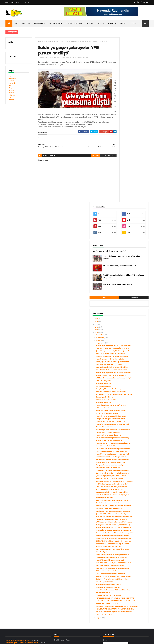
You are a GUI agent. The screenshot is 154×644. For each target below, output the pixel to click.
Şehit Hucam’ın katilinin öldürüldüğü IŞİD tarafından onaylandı (136, 119)
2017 (120, 166)
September (124, 185)
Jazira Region (56, 23)
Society (90, 23)
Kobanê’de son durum (127, 245)
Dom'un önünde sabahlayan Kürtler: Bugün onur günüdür (132, 462)
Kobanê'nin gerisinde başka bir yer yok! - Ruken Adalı (131, 454)
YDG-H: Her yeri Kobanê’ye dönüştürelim (129, 395)
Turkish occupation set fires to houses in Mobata (22, 606)
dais (51, 42)
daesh (47, 42)
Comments (140, 139)
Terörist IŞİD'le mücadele (128, 304)
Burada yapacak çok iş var (128, 264)
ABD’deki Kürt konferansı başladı (131, 520)
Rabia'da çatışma (125, 491)
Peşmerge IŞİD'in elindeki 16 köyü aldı (133, 218)
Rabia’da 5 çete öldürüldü (128, 536)
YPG (70, 42)
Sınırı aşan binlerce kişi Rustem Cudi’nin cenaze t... (130, 487)
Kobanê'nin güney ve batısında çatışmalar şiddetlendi (130, 188)
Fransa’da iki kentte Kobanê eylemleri (132, 483)
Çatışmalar (12, 95)
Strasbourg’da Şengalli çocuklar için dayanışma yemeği (132, 436)
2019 (120, 161)
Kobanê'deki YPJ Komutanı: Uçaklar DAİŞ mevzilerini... (132, 418)
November (124, 179)
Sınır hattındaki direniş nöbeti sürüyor (132, 415)
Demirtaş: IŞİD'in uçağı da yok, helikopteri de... (130, 296)
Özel (10, 97)
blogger (87, 155)
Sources (25, 2)
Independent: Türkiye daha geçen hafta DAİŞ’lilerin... (131, 324)
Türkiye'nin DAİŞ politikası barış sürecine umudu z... (130, 476)
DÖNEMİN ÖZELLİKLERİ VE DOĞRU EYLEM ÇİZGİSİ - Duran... (131, 559)
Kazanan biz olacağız (127, 548)
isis (58, 42)
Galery (123, 23)
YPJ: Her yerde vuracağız (128, 408)
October (123, 182)
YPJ (122, 139)
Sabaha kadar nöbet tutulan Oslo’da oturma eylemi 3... (131, 427)
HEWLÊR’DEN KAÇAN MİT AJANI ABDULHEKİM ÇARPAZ (131, 554)
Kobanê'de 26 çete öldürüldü (130, 328)
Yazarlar (11, 93)
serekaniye (64, 42)
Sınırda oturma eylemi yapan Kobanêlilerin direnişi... (129, 317)
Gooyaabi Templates (39, 641)
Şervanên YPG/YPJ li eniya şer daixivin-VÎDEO (130, 256)
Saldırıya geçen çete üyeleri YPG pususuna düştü (131, 214)
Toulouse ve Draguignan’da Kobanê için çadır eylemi (132, 528)
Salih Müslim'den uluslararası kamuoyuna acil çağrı (129, 516)
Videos (133, 23)
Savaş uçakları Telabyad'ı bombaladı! (132, 311)
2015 (120, 172)
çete (42, 42)
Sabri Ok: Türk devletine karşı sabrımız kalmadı (130, 226)
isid (55, 42)
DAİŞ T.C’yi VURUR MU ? (128, 578)
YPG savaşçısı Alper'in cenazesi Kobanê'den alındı (131, 307)
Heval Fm (11, 81)
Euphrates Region (74, 23)
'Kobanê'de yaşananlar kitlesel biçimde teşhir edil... (130, 467)
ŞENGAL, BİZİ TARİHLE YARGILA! (131, 562)
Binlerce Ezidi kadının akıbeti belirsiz (132, 361)
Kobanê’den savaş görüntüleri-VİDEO (132, 538)
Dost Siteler (12, 83)
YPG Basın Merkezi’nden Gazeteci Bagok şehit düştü (131, 239)
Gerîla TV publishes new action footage (19, 613)
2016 (120, 169)
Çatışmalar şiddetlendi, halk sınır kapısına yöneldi (130, 498)
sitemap (11, 100)
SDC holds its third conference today (18, 604)
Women (101, 23)
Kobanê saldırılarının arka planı (130, 267)
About (18, 2)
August (123, 582)
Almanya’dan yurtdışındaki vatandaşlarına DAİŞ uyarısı (129, 458)
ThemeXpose (17, 641)
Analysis (112, 23)
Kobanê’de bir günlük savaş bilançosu (132, 541)
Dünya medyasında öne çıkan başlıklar (132, 551)
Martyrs (26, 23)
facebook (104, 155)
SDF (16, 23)
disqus (95, 155)
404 (10, 86)
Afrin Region (40, 23)
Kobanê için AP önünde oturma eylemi (133, 321)
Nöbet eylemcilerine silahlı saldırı (131, 283)
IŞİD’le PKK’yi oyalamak (128, 243)
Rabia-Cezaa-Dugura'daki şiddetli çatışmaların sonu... (131, 331)
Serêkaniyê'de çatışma (127, 248)
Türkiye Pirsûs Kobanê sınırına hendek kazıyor (130, 235)
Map (13, 2)
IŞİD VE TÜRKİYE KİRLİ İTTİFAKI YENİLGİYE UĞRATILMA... (131, 570)
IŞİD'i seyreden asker (127, 276)
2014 (120, 174)
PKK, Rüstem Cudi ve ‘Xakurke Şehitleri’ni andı (130, 391)
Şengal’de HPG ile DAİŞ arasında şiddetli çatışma (130, 432)
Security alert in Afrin (13, 611)
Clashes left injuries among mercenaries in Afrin (22, 609)
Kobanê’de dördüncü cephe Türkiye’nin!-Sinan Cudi (129, 544)
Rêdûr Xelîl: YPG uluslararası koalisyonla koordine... (129, 494)
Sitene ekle (12, 78)
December (124, 177)
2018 (120, 163)
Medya (11, 88)
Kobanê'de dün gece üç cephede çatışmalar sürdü (131, 300)
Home (7, 2)
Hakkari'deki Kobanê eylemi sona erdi (133, 314)
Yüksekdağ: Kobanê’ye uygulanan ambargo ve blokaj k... (131, 382)
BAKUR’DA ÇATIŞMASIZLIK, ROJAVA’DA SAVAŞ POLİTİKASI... (132, 566)
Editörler (11, 90)
